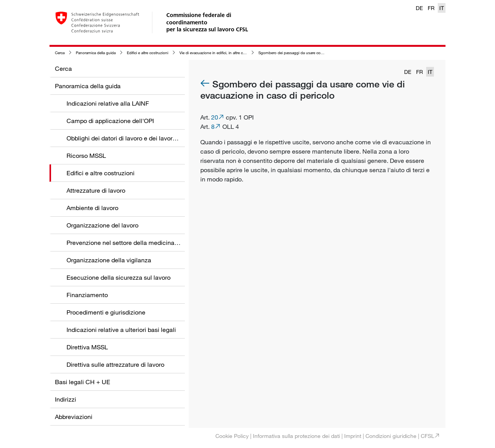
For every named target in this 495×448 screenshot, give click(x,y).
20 (215, 117)
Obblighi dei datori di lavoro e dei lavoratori (126, 138)
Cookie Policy (232, 436)
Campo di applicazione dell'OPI (110, 121)
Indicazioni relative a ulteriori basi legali (121, 330)
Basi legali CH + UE (83, 382)
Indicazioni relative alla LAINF (108, 103)
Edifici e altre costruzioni (148, 53)
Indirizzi (66, 399)
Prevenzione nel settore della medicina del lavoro (135, 243)
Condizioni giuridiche (391, 436)
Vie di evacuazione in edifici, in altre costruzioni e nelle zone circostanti (240, 53)
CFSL (428, 436)
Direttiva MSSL (87, 347)
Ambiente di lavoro (92, 208)
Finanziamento (87, 295)
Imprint (353, 436)
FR (431, 8)
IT (442, 8)
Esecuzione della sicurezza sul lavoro (119, 277)
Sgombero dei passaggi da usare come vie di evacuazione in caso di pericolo (325, 53)
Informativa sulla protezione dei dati (296, 436)
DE (419, 8)
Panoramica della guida (96, 53)
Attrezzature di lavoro (96, 190)
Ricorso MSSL (86, 156)
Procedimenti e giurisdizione (106, 312)
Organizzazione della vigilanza (109, 260)
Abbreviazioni (74, 417)
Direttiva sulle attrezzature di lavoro (115, 364)
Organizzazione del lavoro (102, 225)
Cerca (60, 53)
